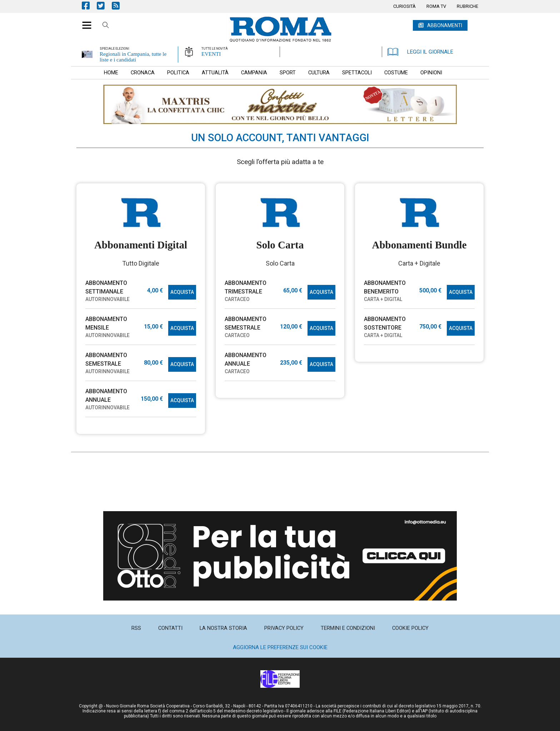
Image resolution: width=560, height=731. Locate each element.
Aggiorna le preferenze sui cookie (280, 647)
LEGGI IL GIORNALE (420, 52)
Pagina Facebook (89, 6)
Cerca (106, 26)
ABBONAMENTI (445, 25)
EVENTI (211, 54)
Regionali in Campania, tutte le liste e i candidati (133, 57)
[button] (84, 21)
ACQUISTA (182, 292)
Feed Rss (119, 6)
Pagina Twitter (104, 6)
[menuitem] (404, 6)
